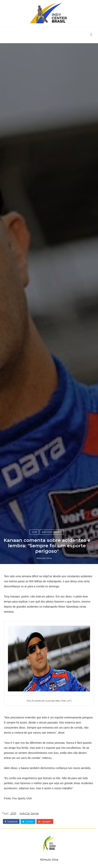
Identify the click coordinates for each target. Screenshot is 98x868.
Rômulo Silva (44, 558)
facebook (11, 822)
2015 (34, 532)
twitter (28, 822)
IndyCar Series (52, 532)
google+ (45, 822)
